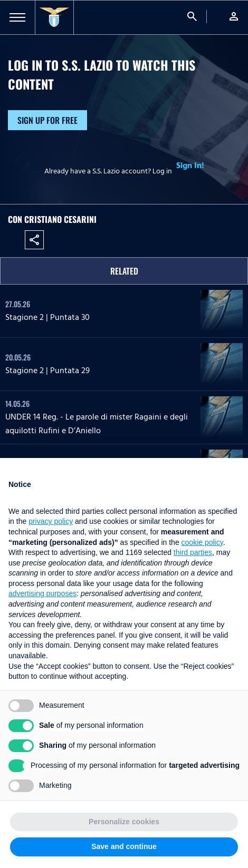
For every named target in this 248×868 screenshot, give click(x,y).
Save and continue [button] (124, 846)
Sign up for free (47, 120)
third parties (193, 552)
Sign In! (190, 165)
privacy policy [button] (51, 521)
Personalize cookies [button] (124, 822)
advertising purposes (42, 593)
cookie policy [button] (202, 542)
